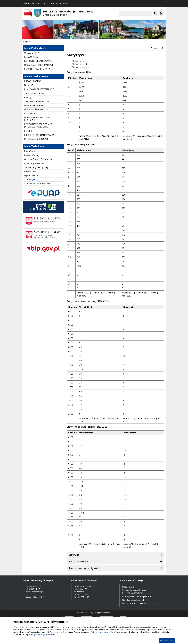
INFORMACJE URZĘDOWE (36, 139)
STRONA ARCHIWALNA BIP (37, 183)
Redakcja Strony (32, 155)
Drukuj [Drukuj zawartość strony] (154, 48)
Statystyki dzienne (81, 67)
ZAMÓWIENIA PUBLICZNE (37, 101)
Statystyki (30, 179)
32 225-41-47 (34, 589)
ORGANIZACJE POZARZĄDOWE (39, 65)
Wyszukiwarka (31, 175)
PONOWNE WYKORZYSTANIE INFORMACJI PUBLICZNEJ (38, 126)
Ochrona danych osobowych (134, 590)
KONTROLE (30, 114)
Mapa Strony (30, 151)
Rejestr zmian (31, 171)
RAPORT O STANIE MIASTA (37, 69)
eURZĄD (28, 97)
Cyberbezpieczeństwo (35, 163)
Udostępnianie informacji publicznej (137, 596)
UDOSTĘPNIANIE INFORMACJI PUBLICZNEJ (39, 119)
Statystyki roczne (80, 61)
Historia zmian (78, 561)
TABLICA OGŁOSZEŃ (34, 93)
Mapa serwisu (49, 3)
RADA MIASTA (31, 57)
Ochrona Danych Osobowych (38, 159)
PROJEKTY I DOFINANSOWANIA (39, 135)
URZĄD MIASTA (32, 53)
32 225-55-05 (82, 594)
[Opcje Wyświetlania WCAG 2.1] (161, 13)
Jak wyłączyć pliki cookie (45, 634)
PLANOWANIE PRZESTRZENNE (39, 89)
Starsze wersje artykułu (84, 568)
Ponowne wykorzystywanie (133, 593)
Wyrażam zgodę (167, 640)
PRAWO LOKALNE (33, 81)
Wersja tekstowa (62, 3)
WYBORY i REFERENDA (35, 105)
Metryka (74, 555)
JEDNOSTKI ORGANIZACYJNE (38, 61)
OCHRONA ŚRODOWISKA (36, 109)
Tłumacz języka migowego (37, 167)
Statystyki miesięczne (82, 64)
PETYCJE (28, 131)
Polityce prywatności (100, 632)
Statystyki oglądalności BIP (133, 600)
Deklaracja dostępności (33, 3)
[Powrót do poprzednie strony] (162, 48)
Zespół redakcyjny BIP (35, 597)
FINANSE (28, 85)
